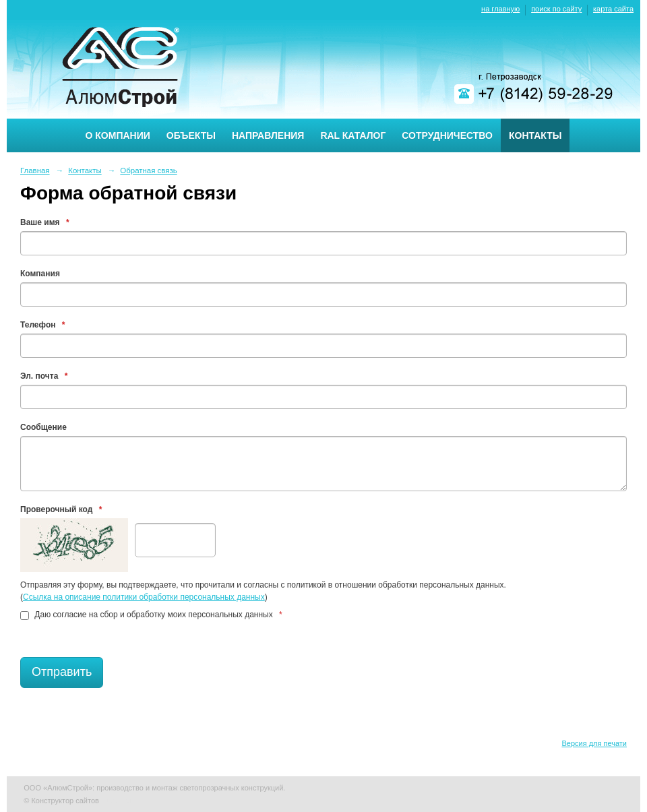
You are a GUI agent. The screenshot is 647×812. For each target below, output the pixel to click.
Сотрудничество (447, 135)
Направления (268, 135)
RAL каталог (353, 135)
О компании (118, 135)
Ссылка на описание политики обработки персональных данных (144, 597)
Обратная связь (148, 170)
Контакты (535, 135)
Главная (35, 170)
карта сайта (613, 9)
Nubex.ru (116, 801)
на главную (500, 9)
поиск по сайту (556, 9)
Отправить (62, 672)
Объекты (191, 135)
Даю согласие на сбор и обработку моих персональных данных (151, 615)
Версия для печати (594, 743)
